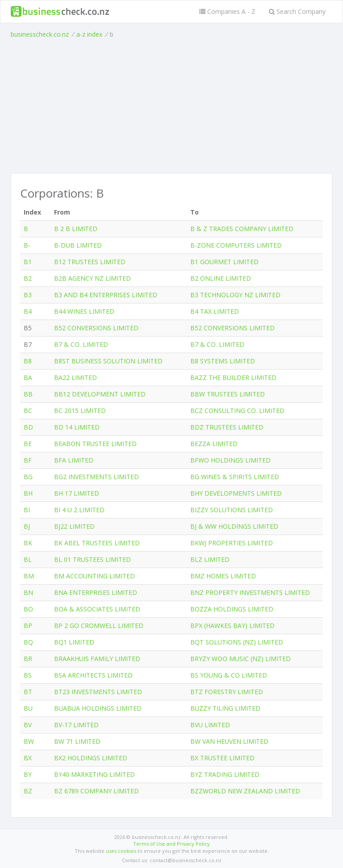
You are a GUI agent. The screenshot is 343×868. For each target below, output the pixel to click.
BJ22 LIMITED (74, 526)
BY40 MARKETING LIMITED (94, 774)
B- (27, 245)
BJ (27, 526)
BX (28, 758)
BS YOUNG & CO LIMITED (229, 675)
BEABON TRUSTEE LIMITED (95, 444)
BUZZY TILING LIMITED (225, 708)
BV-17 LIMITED (76, 725)
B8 (28, 361)
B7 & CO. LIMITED (81, 344)
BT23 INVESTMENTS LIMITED (98, 692)
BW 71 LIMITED (77, 741)
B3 (28, 295)
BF (28, 460)
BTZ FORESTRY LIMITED (227, 692)
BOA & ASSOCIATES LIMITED (97, 609)
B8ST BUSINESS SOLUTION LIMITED (108, 361)
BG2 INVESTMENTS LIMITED (96, 477)
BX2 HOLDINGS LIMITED (91, 758)
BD (28, 427)
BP (28, 626)
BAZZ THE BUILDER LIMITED (233, 377)
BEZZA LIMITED (214, 444)
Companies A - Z (227, 11)
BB (28, 394)
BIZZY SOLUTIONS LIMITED (232, 510)
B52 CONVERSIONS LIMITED (96, 328)
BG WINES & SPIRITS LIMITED (235, 477)
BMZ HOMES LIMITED (223, 576)
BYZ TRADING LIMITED (225, 774)
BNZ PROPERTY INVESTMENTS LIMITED (250, 592)
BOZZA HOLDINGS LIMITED (232, 609)
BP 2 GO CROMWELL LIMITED (99, 626)
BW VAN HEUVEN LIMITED (229, 741)
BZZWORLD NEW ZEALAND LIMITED (245, 791)
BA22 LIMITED (75, 377)
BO (28, 609)
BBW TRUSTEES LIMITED (228, 394)
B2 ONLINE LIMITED (221, 278)
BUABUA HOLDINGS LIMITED (98, 708)
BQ (28, 642)
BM (29, 576)
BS (28, 675)
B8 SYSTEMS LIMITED (223, 361)
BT (28, 692)
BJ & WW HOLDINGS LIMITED (234, 526)
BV (28, 725)
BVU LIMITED (210, 725)
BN (28, 592)
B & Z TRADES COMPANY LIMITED (242, 229)
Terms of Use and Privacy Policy (171, 844)
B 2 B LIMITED (76, 229)
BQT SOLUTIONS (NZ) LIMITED (237, 642)
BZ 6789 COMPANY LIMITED (96, 791)
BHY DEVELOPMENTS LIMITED (236, 493)
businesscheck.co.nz (40, 34)
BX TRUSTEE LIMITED (222, 758)
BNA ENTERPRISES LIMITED (96, 592)
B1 (28, 262)
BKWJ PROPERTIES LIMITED (232, 543)
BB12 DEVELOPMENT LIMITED (100, 394)
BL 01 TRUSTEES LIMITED (92, 559)
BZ (28, 791)
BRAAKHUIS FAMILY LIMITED (97, 659)
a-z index (89, 34)
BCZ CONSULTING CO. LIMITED (237, 411)
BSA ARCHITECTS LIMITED (93, 675)
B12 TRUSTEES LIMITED (90, 262)
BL (28, 559)
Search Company (297, 11)
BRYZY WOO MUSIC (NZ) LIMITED (241, 659)
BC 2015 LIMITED (80, 411)
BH (28, 493)
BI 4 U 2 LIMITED (79, 510)
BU (28, 708)
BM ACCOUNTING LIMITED (94, 576)
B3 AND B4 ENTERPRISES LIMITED (106, 295)
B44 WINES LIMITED (84, 311)
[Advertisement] (171, 106)
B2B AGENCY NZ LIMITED (92, 278)
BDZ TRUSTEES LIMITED (227, 427)
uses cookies (121, 851)
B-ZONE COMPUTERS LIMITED (236, 245)
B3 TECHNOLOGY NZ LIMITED (235, 295)
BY (28, 774)
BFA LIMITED (74, 460)
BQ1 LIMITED (74, 642)
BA (28, 377)
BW (29, 741)
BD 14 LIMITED (77, 427)
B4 (28, 311)
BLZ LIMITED (210, 559)
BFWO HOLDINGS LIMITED (230, 460)
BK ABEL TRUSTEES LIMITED (97, 543)
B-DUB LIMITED (78, 245)
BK (28, 543)
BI (27, 510)
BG (28, 477)
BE (28, 444)
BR (28, 659)
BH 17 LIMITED (77, 493)
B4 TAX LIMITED (215, 311)
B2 (28, 278)
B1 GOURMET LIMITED (224, 262)
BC (28, 411)
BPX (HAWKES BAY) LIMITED (232, 626)
